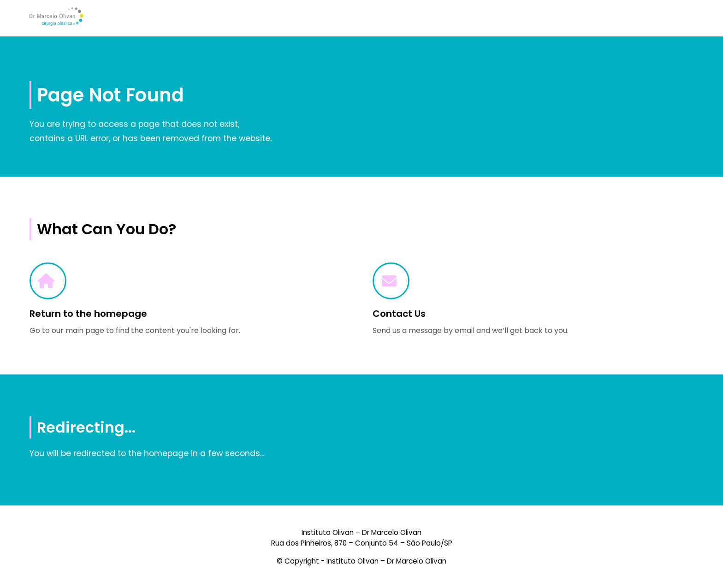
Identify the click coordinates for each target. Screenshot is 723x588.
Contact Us (399, 314)
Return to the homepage (88, 314)
